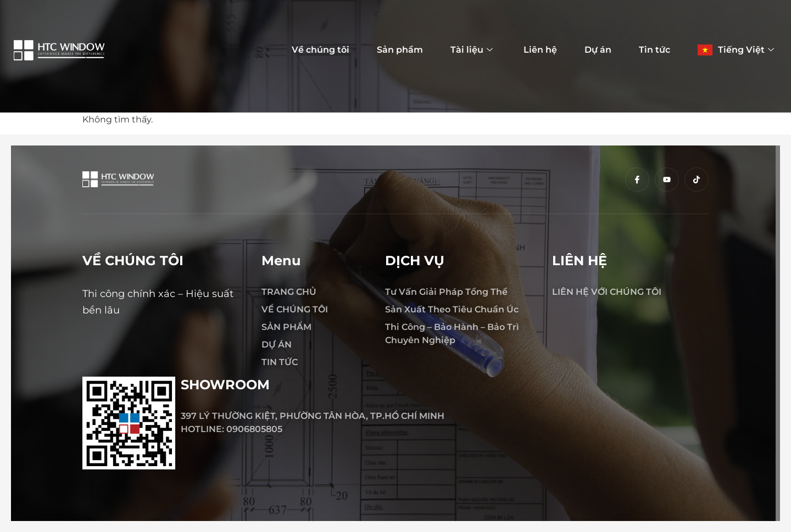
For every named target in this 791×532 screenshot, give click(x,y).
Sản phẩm (400, 50)
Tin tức (654, 50)
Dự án (598, 50)
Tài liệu (472, 50)
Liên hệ (540, 50)
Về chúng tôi (321, 50)
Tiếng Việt (746, 50)
